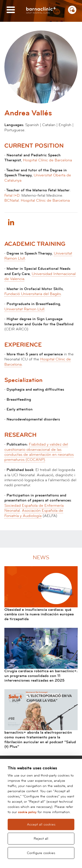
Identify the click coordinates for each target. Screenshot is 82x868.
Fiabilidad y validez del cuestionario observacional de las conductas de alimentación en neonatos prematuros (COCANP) (39, 452)
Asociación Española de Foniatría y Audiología (34, 513)
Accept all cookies (41, 824)
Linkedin (11, 222)
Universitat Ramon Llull (24, 309)
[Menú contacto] (72, 10)
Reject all (41, 839)
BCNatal (12, 200)
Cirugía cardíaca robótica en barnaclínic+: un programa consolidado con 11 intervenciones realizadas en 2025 (41, 676)
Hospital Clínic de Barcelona (47, 160)
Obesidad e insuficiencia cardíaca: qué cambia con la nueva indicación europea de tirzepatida (39, 614)
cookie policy (27, 812)
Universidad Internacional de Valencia (40, 276)
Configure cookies (41, 853)
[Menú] (11, 10)
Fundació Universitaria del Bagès (33, 294)
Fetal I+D (12, 195)
